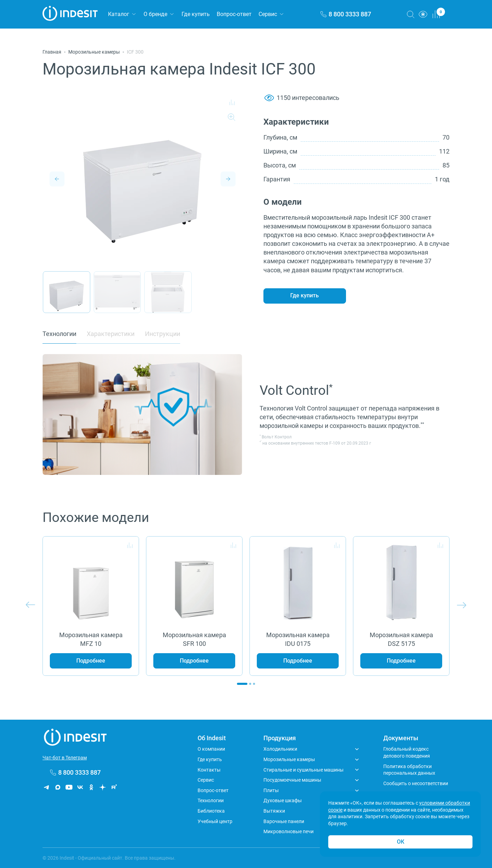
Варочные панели (284, 821)
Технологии (211, 800)
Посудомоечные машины (292, 780)
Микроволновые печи (289, 831)
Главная (52, 52)
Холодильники (280, 749)
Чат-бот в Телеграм (65, 758)
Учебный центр (215, 821)
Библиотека (211, 811)
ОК (401, 842)
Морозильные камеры (94, 52)
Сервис (268, 14)
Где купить (196, 14)
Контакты (209, 770)
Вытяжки (274, 811)
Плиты (271, 790)
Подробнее (91, 661)
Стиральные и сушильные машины (303, 770)
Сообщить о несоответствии (416, 783)
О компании (211, 749)
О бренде (155, 14)
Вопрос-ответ (234, 14)
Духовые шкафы (283, 800)
